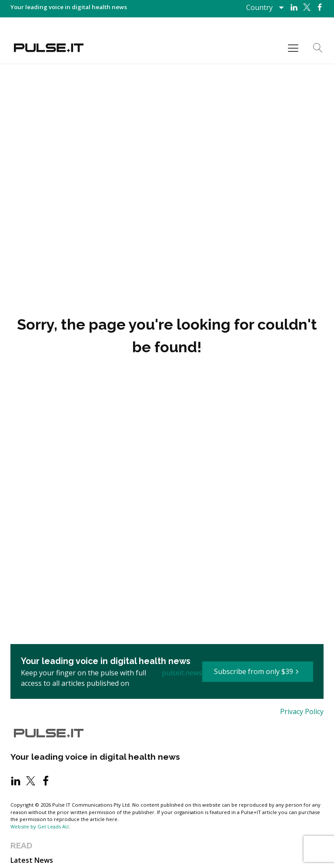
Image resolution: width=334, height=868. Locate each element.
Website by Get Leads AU (40, 826)
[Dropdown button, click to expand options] (265, 7)
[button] (258, 672)
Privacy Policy (302, 711)
